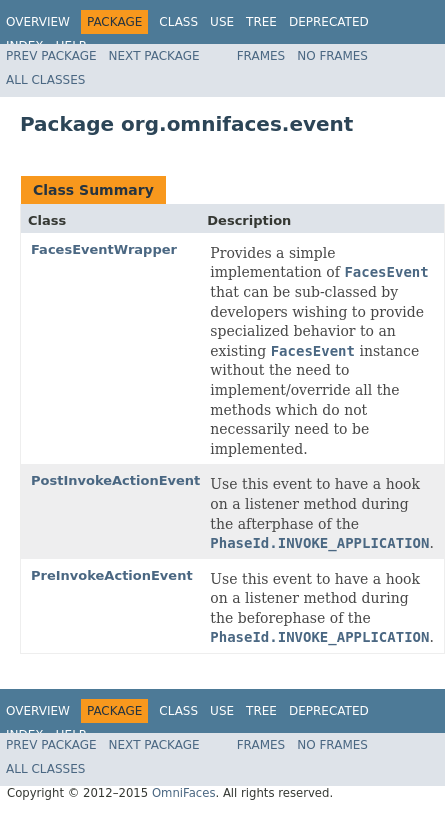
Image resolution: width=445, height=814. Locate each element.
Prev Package (51, 56)
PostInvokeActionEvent (115, 480)
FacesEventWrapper (104, 249)
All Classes (45, 80)
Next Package (154, 56)
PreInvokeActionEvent (112, 575)
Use (222, 22)
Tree (261, 22)
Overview (38, 22)
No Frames (332, 56)
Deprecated (329, 22)
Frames (261, 56)
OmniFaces (184, 793)
